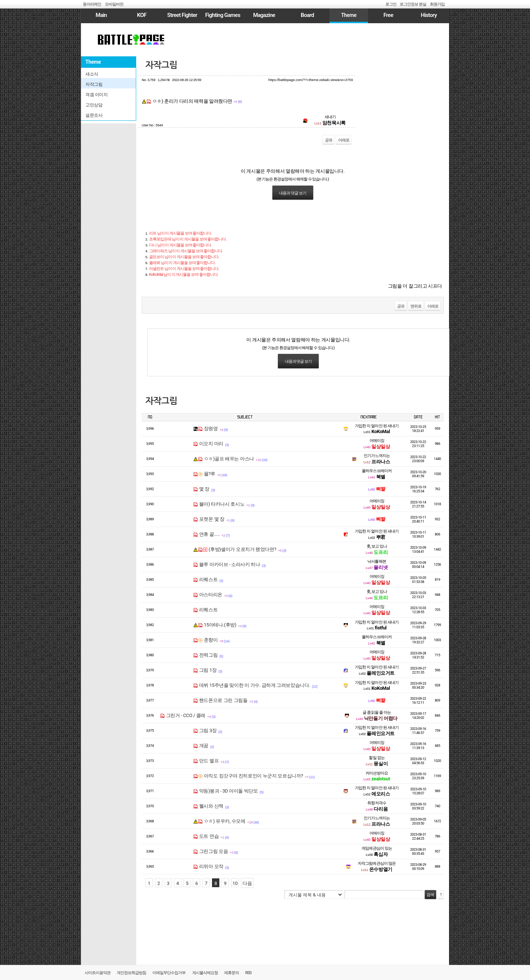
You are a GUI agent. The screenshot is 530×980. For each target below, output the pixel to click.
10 (235, 883)
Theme (349, 15)
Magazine (264, 15)
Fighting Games (222, 15)
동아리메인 (92, 4)
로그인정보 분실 (413, 4)
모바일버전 (114, 4)
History (429, 15)
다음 (247, 883)
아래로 (344, 140)
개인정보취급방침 (131, 973)
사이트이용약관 (98, 973)
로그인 (391, 4)
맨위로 (416, 306)
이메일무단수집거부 (169, 973)
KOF (142, 15)
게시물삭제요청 (205, 973)
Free (388, 15)
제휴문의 (232, 973)
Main (101, 15)
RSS (248, 973)
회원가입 (437, 4)
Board (307, 15)
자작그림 (161, 65)
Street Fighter (182, 15)
